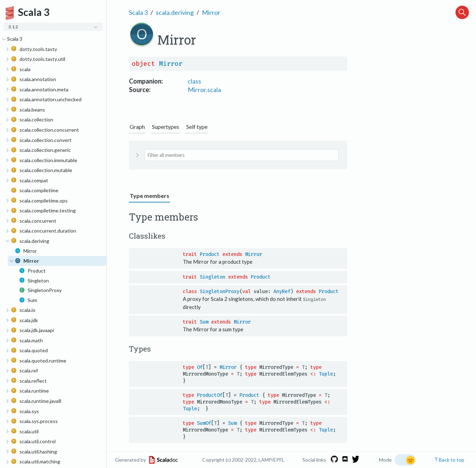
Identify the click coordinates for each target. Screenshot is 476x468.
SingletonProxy (220, 292)
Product (210, 254)
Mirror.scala (204, 90)
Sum (204, 322)
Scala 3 (138, 12)
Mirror (211, 12)
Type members (149, 196)
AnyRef (282, 292)
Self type (197, 127)
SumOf (204, 423)
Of (200, 367)
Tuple (326, 374)
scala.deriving (175, 12)
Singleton (212, 277)
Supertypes (166, 127)
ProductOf (210, 395)
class (194, 81)
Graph (137, 127)
